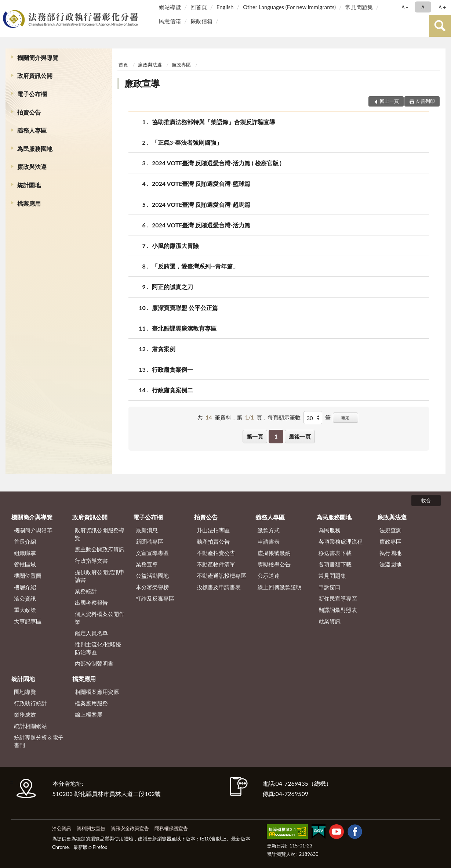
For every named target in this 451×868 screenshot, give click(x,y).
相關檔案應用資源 (97, 692)
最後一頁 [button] (300, 436)
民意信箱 (170, 21)
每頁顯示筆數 (284, 417)
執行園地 (390, 553)
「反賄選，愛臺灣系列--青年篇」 (195, 266)
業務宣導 (147, 564)
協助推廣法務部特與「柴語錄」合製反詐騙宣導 (214, 122)
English (225, 7)
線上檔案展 (89, 714)
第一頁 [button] (255, 436)
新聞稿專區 (150, 541)
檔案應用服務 (91, 703)
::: (7, 6)
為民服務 (330, 530)
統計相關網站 (30, 726)
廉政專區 (181, 65)
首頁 (123, 65)
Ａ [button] (423, 7)
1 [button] (276, 436)
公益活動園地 (152, 576)
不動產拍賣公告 (216, 553)
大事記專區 (28, 621)
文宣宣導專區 (152, 553)
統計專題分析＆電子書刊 (39, 741)
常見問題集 (359, 7)
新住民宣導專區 (338, 598)
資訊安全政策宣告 (130, 828)
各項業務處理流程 (341, 541)
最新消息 (147, 530)
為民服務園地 (35, 149)
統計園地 (29, 185)
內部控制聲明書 (94, 663)
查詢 (440, 26)
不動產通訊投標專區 (221, 576)
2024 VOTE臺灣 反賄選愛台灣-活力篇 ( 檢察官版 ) (217, 163)
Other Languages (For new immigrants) (289, 7)
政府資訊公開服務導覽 (100, 534)
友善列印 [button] (425, 101)
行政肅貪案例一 (172, 369)
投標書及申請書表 (219, 587)
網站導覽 (170, 7)
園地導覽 (25, 692)
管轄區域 (25, 564)
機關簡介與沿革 (33, 530)
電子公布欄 (32, 94)
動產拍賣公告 (213, 541)
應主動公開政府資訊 (100, 549)
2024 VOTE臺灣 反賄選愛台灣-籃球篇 (201, 183)
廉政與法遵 (32, 167)
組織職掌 (25, 553)
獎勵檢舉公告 (274, 564)
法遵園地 (390, 564)
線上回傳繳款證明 (280, 587)
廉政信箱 (201, 21)
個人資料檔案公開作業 (100, 618)
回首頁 (199, 7)
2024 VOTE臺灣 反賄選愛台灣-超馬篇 (201, 204)
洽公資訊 (25, 598)
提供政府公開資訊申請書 (100, 576)
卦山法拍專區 (213, 530)
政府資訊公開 (35, 75)
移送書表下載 (335, 553)
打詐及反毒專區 (155, 598)
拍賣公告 (29, 112)
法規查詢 (390, 530)
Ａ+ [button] (442, 7)
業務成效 (25, 714)
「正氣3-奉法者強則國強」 (187, 142)
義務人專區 (32, 130)
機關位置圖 (28, 576)
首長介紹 (25, 541)
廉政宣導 (142, 83)
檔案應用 (29, 203)
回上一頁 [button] (389, 101)
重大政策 (25, 610)
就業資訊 (330, 621)
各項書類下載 (335, 564)
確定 (345, 417)
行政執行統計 (30, 703)
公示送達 (269, 576)
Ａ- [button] (404, 7)
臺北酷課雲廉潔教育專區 (184, 328)
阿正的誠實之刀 (172, 287)
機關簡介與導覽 (38, 57)
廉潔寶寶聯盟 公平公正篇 (185, 308)
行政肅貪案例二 (172, 390)
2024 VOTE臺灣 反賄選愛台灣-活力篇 (201, 225)
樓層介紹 (25, 587)
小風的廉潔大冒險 (175, 246)
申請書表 (269, 541)
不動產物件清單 (216, 564)
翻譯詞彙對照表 (338, 610)
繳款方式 (269, 530)
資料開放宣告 (91, 828)
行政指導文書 (91, 561)
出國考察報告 (91, 602)
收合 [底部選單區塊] (426, 500)
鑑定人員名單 (91, 633)
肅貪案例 (164, 349)
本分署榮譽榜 (152, 587)
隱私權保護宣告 (171, 828)
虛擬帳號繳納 (274, 553)
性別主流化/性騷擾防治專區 (98, 648)
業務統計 (86, 591)
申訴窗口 (330, 587)
